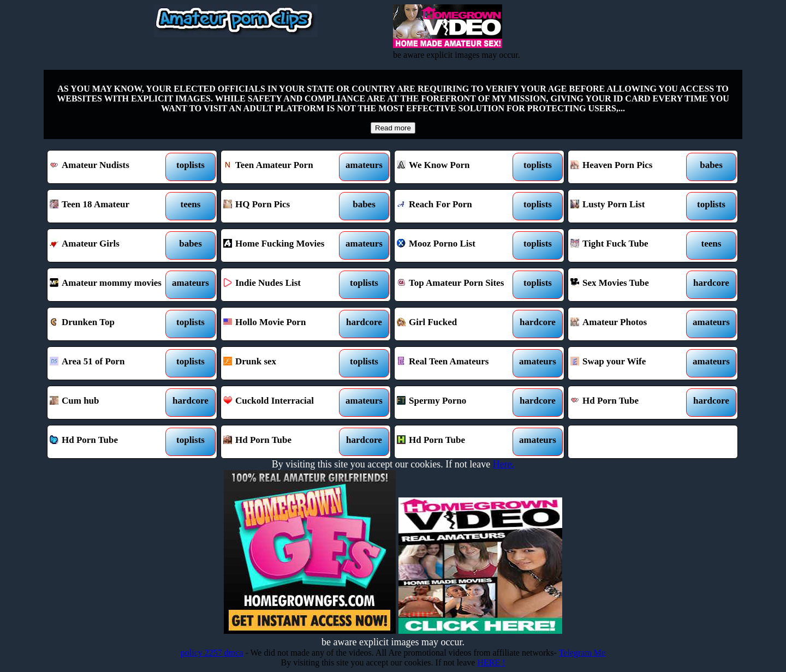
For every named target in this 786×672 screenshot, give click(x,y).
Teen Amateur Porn (284, 167)
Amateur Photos (631, 324)
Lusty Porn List (631, 206)
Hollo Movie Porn (284, 324)
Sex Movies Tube (631, 285)
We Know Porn (458, 167)
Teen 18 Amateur (111, 206)
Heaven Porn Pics (631, 167)
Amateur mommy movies (111, 285)
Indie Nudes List (284, 285)
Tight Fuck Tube (631, 245)
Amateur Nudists (111, 167)
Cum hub (111, 403)
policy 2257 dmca (212, 653)
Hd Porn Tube (631, 403)
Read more (393, 128)
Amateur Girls (111, 245)
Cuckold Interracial (284, 403)
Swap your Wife (631, 363)
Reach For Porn (458, 206)
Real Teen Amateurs (458, 363)
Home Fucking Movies (284, 245)
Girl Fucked (458, 324)
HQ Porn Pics (284, 206)
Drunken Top (111, 324)
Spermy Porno (458, 403)
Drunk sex (284, 363)
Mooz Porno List (458, 245)
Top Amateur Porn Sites (458, 285)
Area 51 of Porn (111, 363)
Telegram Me (582, 653)
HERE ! (491, 662)
